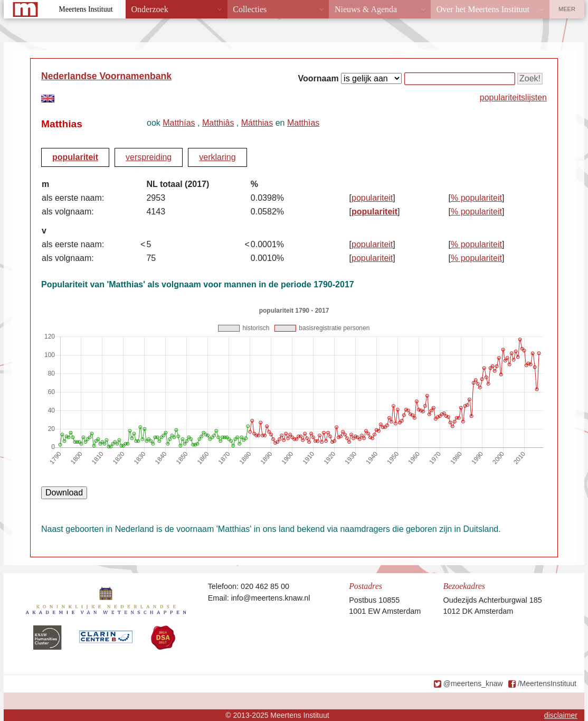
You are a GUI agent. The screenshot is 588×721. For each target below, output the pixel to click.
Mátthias (257, 123)
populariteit (75, 157)
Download (64, 493)
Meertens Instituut (86, 9)
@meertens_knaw (473, 683)
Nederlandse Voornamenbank (106, 76)
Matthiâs (218, 123)
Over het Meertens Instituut (483, 9)
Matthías (179, 123)
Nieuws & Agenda (366, 9)
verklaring (217, 157)
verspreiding (149, 157)
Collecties (250, 9)
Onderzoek (150, 9)
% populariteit (476, 198)
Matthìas (303, 123)
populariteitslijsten (513, 97)
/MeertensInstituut (547, 683)
